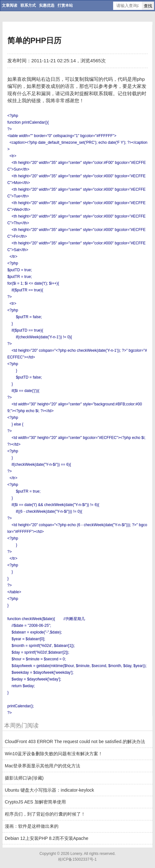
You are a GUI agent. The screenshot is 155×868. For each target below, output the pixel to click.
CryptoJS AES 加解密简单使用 (35, 802)
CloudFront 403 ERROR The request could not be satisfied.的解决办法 (75, 741)
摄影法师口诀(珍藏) (24, 778)
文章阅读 (10, 5)
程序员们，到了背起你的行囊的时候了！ (45, 814)
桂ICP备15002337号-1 (77, 859)
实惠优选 (47, 5)
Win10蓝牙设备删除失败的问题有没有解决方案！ (54, 754)
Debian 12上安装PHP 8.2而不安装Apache (46, 838)
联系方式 (28, 5)
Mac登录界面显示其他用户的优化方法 (43, 766)
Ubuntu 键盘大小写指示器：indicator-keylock (49, 790)
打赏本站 (65, 5)
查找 (148, 6)
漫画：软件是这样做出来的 (32, 826)
